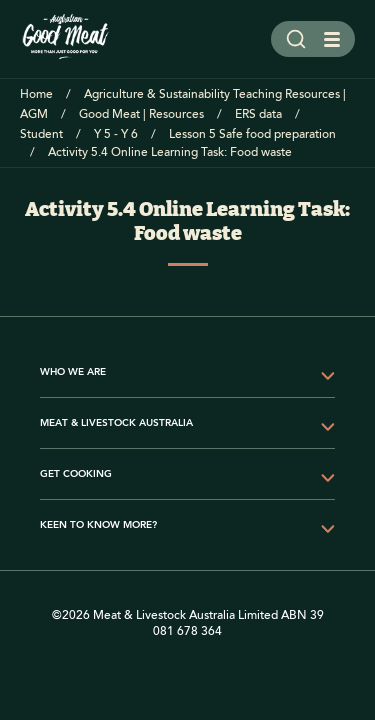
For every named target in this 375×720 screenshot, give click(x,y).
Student (41, 134)
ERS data (258, 114)
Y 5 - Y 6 (116, 134)
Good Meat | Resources (141, 114)
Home (36, 94)
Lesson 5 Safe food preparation (252, 134)
